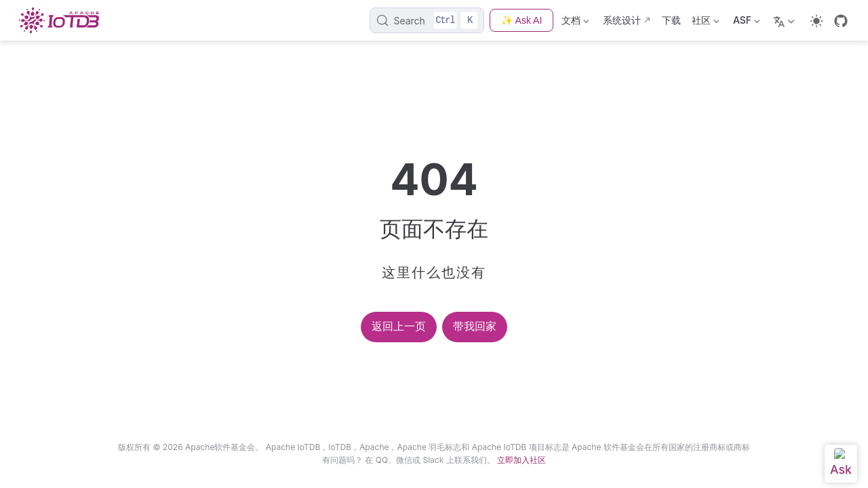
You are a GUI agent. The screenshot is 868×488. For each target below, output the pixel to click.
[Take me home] (63, 20)
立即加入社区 (521, 460)
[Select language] (786, 20)
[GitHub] (841, 21)
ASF (747, 23)
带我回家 (475, 326)
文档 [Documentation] (575, 23)
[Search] (427, 20)
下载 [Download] (671, 20)
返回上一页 (399, 326)
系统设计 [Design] (622, 20)
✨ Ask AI (521, 20)
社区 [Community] (706, 23)
